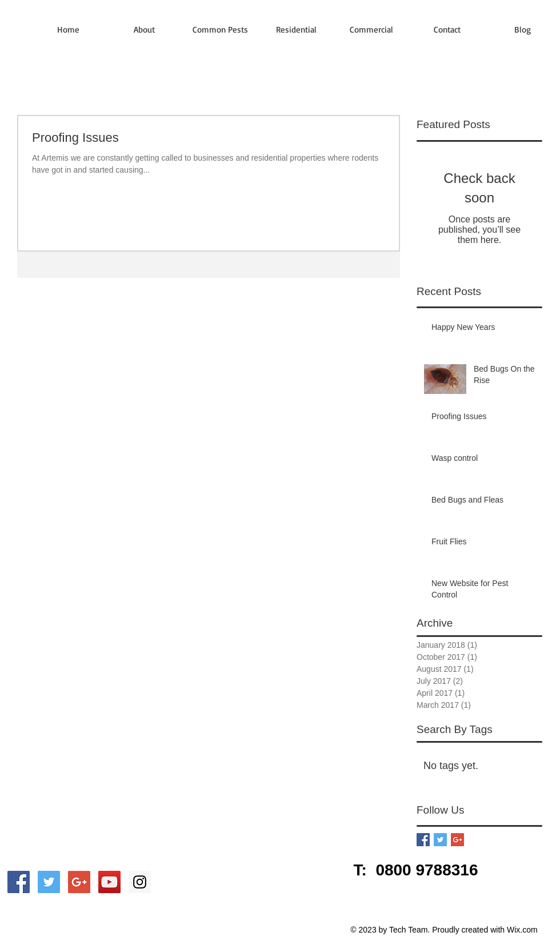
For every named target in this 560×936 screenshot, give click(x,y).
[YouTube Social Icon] (109, 882)
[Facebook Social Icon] (19, 882)
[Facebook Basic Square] (423, 840)
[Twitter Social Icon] (49, 882)
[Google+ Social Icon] (79, 882)
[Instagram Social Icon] (140, 882)
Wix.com (522, 930)
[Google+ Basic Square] (457, 840)
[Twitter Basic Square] (440, 840)
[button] (220, 29)
